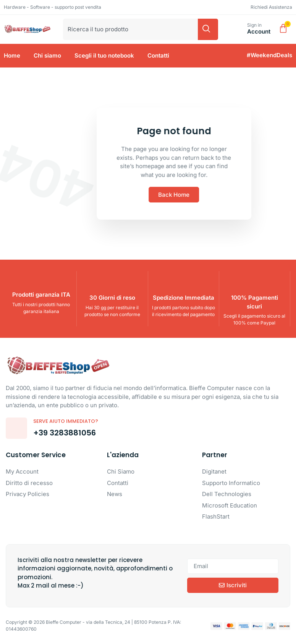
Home (12, 55)
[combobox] (130, 29)
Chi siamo (47, 55)
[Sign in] (239, 29)
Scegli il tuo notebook (104, 55)
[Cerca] (208, 29)
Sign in (254, 25)
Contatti (158, 55)
